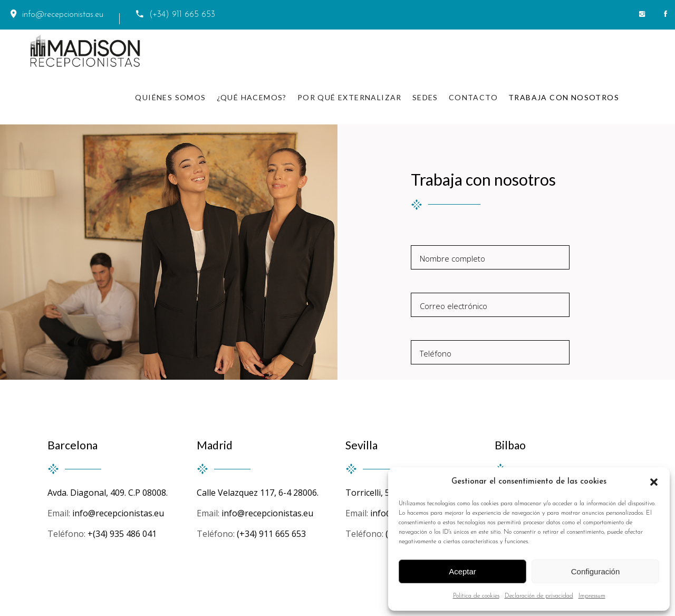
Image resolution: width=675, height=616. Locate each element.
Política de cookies (476, 596)
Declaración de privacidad (539, 596)
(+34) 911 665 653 (273, 534)
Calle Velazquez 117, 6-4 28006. (258, 493)
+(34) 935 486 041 (122, 534)
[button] (654, 482)
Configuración (596, 571)
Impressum (592, 596)
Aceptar (462, 571)
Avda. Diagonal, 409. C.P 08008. (108, 493)
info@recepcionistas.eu (118, 513)
